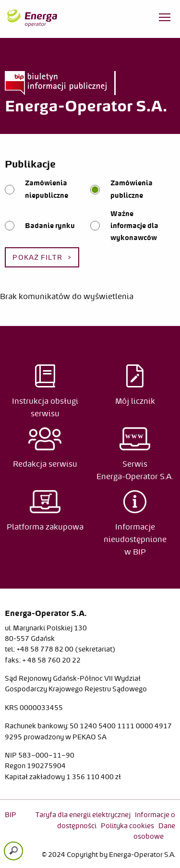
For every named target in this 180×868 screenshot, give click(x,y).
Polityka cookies (127, 826)
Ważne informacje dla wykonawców (134, 226)
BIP (11, 815)
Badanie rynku (50, 226)
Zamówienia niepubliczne (47, 189)
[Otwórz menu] (165, 19)
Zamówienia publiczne (132, 189)
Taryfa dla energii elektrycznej (83, 815)
